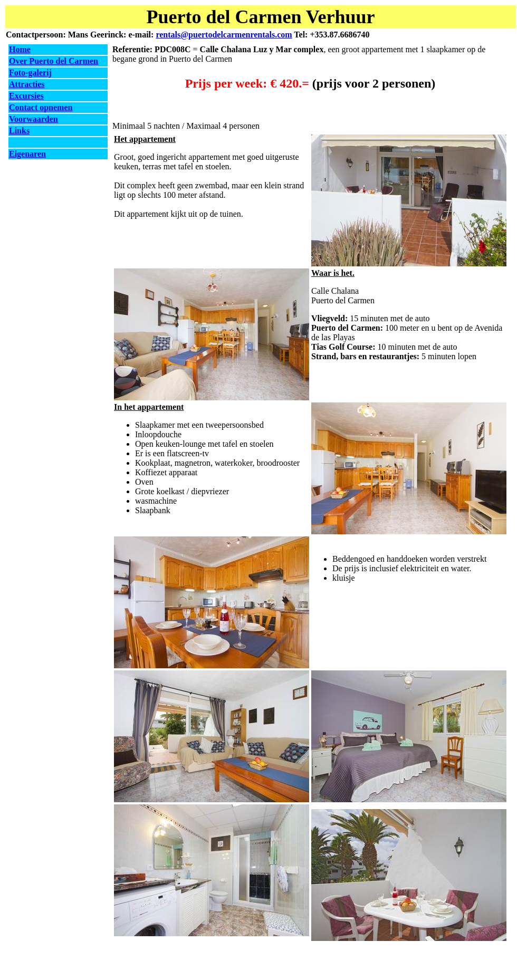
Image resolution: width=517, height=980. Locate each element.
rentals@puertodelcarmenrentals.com (224, 35)
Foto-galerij (30, 73)
